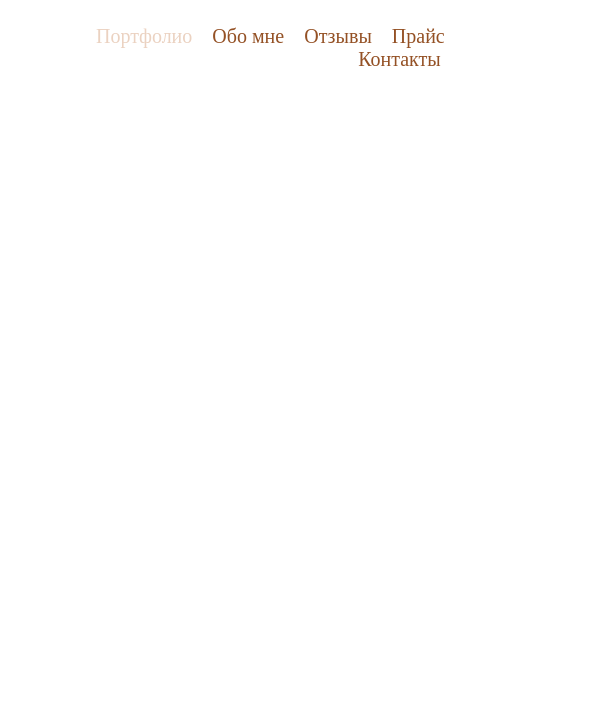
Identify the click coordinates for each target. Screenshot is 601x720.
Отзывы (338, 36)
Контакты (399, 59)
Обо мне (248, 36)
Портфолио (144, 36)
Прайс (418, 36)
